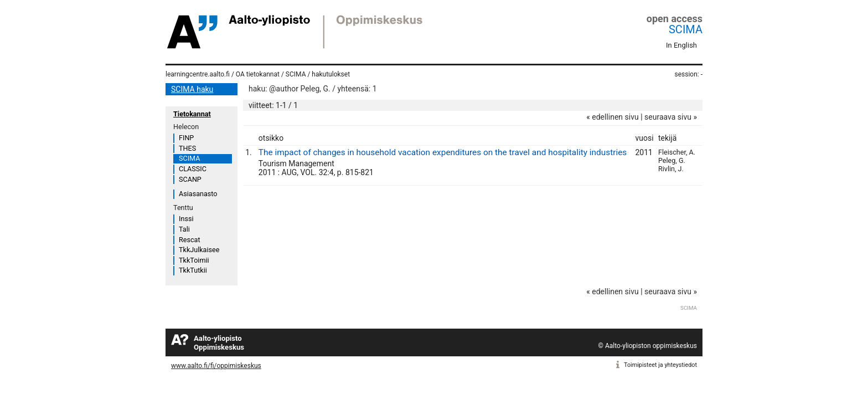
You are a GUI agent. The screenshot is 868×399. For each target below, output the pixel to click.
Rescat (190, 240)
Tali (184, 229)
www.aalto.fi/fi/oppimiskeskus (216, 366)
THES (187, 148)
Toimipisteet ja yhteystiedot (660, 365)
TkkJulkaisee (199, 250)
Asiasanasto (198, 194)
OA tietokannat (258, 74)
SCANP (190, 179)
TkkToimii (194, 260)
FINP (186, 138)
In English (681, 45)
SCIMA (686, 29)
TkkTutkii (193, 270)
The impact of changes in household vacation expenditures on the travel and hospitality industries (443, 152)
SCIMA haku (192, 89)
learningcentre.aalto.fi (198, 74)
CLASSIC (193, 169)
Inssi (186, 219)
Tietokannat (192, 114)
